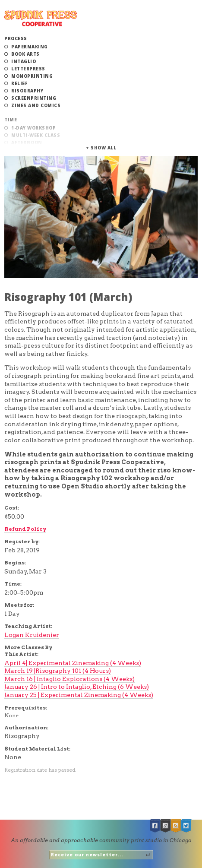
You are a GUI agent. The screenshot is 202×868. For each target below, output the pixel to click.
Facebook (155, 826)
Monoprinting (32, 76)
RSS (176, 826)
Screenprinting (34, 98)
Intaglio (24, 61)
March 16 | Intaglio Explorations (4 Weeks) (69, 679)
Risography (27, 91)
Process (16, 38)
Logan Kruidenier (32, 635)
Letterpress (28, 69)
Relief (19, 83)
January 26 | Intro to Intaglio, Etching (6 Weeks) (77, 687)
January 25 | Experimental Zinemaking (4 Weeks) (79, 695)
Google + (166, 826)
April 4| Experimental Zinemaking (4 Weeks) (73, 663)
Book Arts (25, 54)
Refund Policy (25, 529)
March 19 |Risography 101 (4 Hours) (58, 671)
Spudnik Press (41, 18)
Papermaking (30, 47)
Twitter (186, 826)
